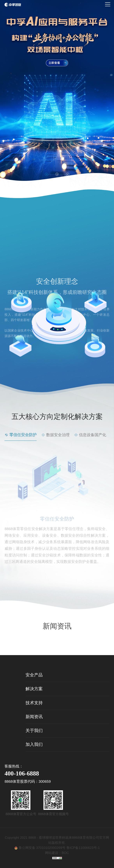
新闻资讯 (34, 717)
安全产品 (34, 675)
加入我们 (34, 744)
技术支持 (34, 703)
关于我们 (34, 731)
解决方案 (34, 689)
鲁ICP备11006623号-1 (83, 848)
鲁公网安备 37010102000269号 (43, 848)
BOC (65, 853)
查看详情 (57, 633)
